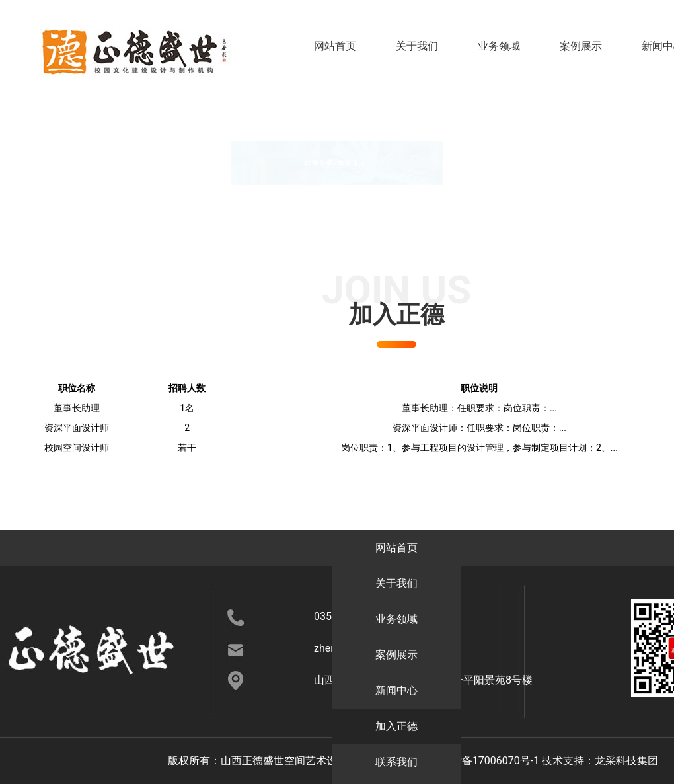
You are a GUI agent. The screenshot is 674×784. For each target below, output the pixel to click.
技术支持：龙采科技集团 (600, 761)
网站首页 (335, 46)
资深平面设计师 (77, 428)
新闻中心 (593, 548)
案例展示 (581, 46)
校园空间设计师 (77, 448)
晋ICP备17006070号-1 (487, 761)
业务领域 (499, 46)
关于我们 (417, 46)
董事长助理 (77, 408)
